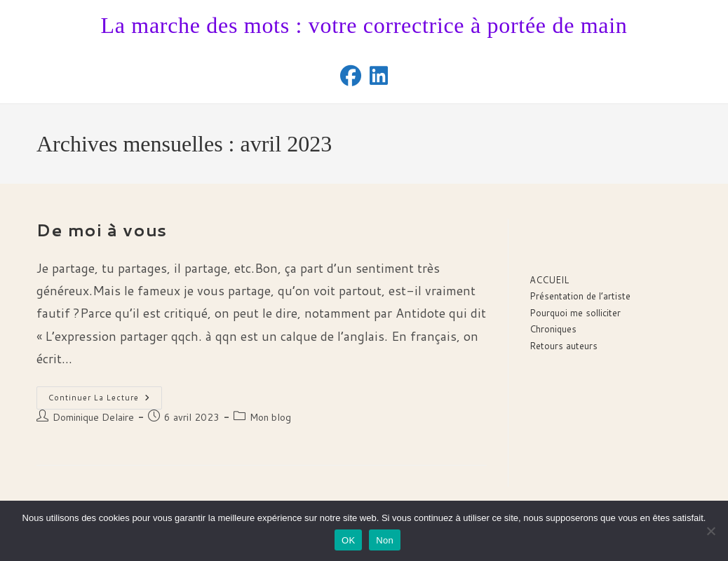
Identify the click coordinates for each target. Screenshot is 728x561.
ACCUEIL (549, 280)
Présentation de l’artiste (580, 296)
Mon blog (270, 417)
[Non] (710, 531)
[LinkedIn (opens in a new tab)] (379, 76)
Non (385, 540)
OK (348, 540)
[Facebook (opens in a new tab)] (351, 76)
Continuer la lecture (105, 400)
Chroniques (553, 329)
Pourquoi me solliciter (575, 313)
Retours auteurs (564, 346)
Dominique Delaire (93, 417)
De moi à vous (102, 230)
